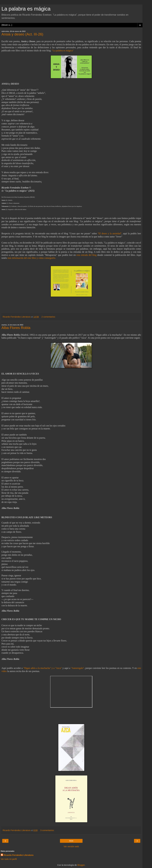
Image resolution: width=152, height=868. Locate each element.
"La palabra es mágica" (63, 51)
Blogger (81, 865)
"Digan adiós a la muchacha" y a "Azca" (43, 668)
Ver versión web (71, 846)
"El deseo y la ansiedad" (110, 233)
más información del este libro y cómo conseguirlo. (32, 258)
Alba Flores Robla (16, 328)
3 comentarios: (47, 830)
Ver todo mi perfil (9, 859)
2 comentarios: (49, 317)
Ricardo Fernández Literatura (19, 855)
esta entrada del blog (86, 255)
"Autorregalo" (77, 668)
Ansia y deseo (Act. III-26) (22, 34)
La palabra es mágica (26, 9)
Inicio (71, 841)
